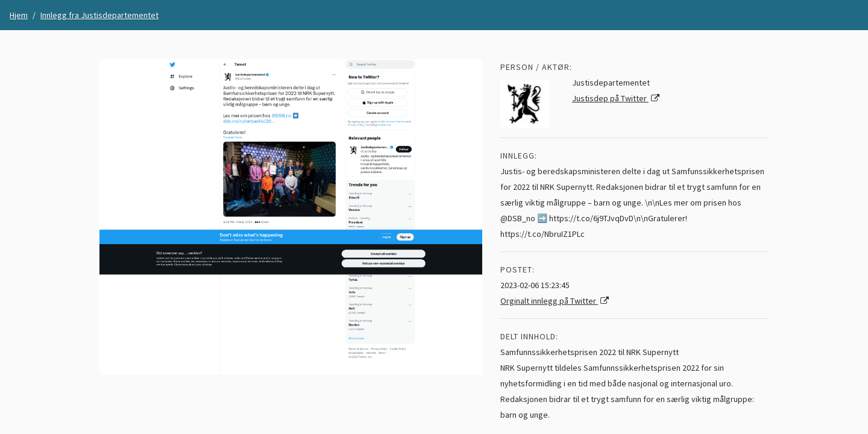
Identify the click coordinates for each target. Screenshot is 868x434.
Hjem (19, 15)
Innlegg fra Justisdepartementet (99, 15)
